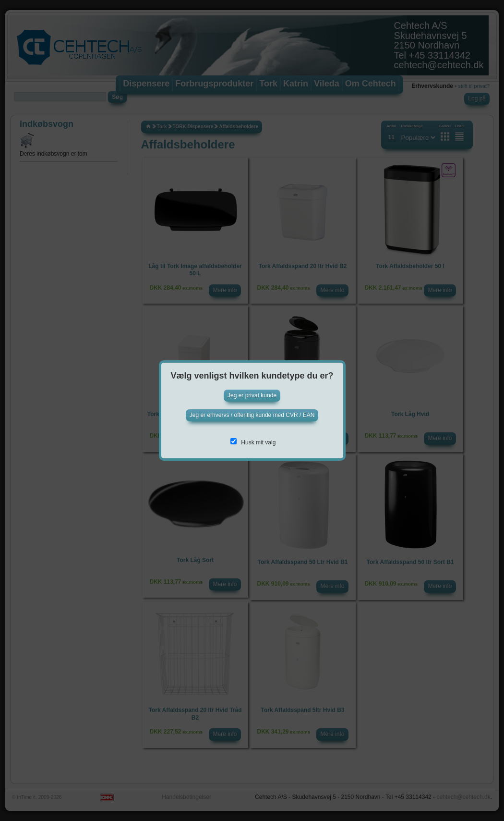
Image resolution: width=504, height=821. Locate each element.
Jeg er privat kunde (252, 395)
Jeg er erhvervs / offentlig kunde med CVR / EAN (252, 415)
